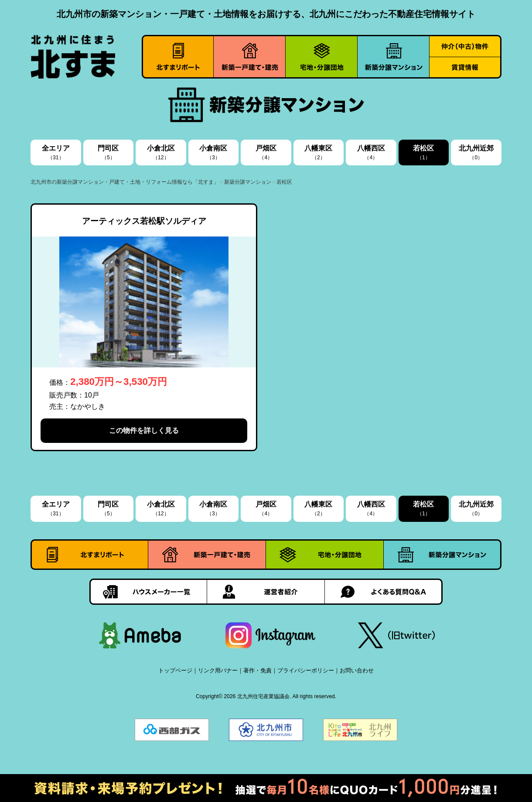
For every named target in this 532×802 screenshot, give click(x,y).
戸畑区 (266, 153)
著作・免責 (257, 670)
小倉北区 (161, 153)
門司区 (108, 153)
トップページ (175, 670)
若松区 (423, 153)
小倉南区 (213, 153)
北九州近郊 (476, 153)
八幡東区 (318, 153)
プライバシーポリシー (306, 670)
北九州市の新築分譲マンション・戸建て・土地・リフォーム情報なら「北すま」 (125, 182)
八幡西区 (371, 153)
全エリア (56, 153)
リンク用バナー (218, 670)
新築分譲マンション (248, 182)
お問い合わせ (357, 670)
